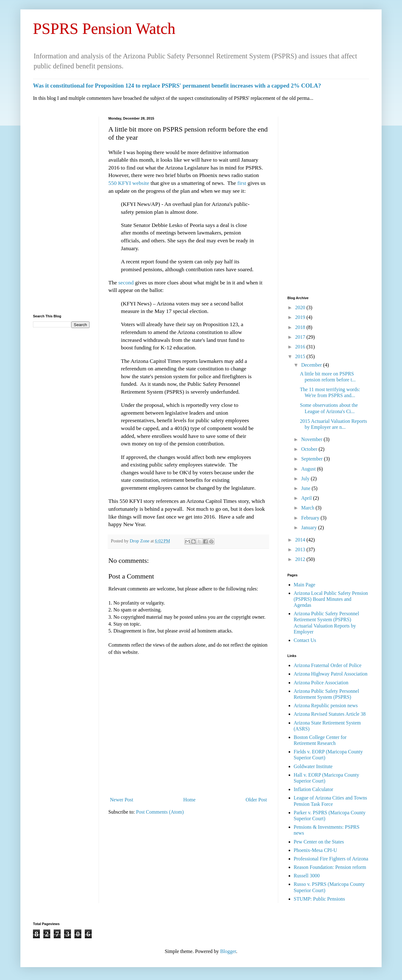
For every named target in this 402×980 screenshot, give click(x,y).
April (307, 498)
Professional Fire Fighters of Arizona (331, 859)
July (306, 479)
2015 (301, 356)
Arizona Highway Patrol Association (331, 674)
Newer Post (122, 800)
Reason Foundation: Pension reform (330, 867)
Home (190, 800)
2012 (301, 559)
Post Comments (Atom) (160, 812)
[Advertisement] (61, 211)
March (308, 508)
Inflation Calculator (313, 789)
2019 (301, 317)
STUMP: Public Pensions (319, 899)
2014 (301, 540)
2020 (301, 307)
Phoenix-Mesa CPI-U (315, 850)
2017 (301, 337)
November (312, 439)
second (127, 283)
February (311, 518)
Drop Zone (140, 541)
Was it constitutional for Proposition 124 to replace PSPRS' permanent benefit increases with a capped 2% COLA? (177, 86)
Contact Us (305, 640)
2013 (301, 549)
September (312, 459)
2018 (301, 327)
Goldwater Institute (313, 766)
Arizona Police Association (321, 683)
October (310, 449)
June (306, 488)
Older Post (256, 800)
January (310, 528)
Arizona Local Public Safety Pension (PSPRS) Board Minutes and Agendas (331, 599)
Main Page (304, 585)
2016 (301, 347)
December (312, 365)
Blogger (228, 951)
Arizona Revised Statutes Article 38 (330, 714)
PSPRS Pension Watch (104, 29)
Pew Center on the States (319, 842)
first (242, 183)
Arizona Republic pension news (326, 705)
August (309, 469)
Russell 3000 (307, 876)
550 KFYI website (129, 183)
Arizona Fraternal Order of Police (328, 665)
